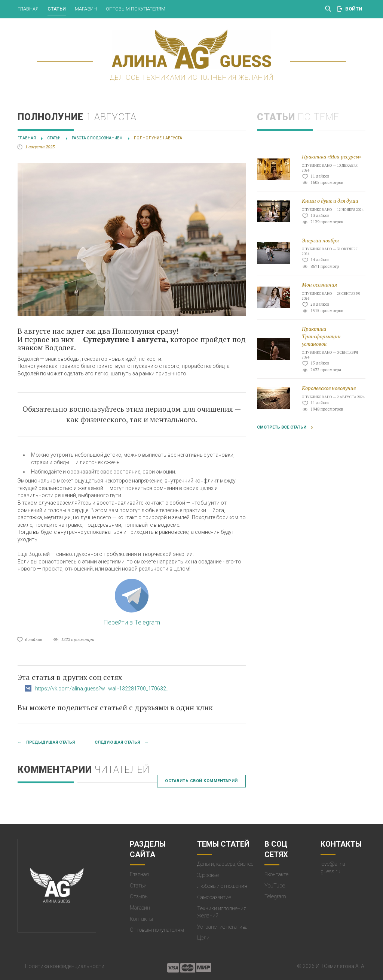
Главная (28, 9)
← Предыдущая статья (46, 742)
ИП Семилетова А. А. (341, 966)
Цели (203, 938)
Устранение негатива (222, 927)
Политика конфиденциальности (65, 966)
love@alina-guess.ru (334, 868)
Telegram (275, 896)
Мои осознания (319, 285)
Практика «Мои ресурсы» (332, 156)
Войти (354, 9)
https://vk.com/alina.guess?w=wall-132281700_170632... (102, 689)
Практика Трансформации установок (321, 336)
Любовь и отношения (222, 886)
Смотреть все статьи (282, 427)
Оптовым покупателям (136, 9)
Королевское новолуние (329, 388)
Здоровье (208, 875)
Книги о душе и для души (330, 201)
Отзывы (139, 896)
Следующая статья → (122, 742)
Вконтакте (276, 874)
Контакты (141, 919)
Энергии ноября (320, 240)
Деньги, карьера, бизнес (225, 864)
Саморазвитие (214, 897)
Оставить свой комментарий (201, 781)
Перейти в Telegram (132, 602)
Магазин (86, 9)
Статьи (57, 9)
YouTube (275, 886)
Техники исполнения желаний (222, 912)
